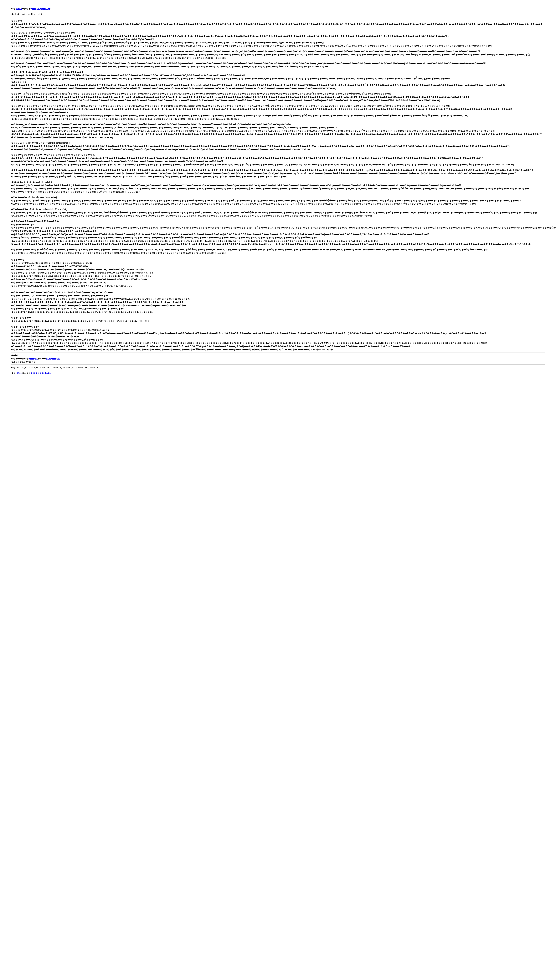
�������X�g (41, 9)
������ (53, 358)
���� (33, 358)
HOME (19, 9)
